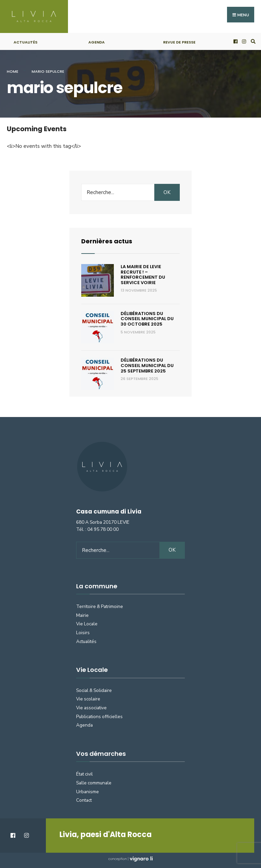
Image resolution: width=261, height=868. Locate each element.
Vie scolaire (88, 699)
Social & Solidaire (94, 690)
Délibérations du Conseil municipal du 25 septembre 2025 (147, 365)
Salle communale (94, 783)
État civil (84, 774)
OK (167, 192)
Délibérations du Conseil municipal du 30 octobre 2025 (147, 319)
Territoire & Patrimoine (100, 606)
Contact (84, 800)
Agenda (97, 42)
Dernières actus (107, 241)
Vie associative (91, 708)
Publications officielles (99, 717)
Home (13, 71)
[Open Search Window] (252, 42)
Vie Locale (87, 624)
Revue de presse (179, 42)
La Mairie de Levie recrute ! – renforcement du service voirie (143, 275)
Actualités (25, 42)
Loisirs (83, 633)
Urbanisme (88, 792)
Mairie (82, 615)
